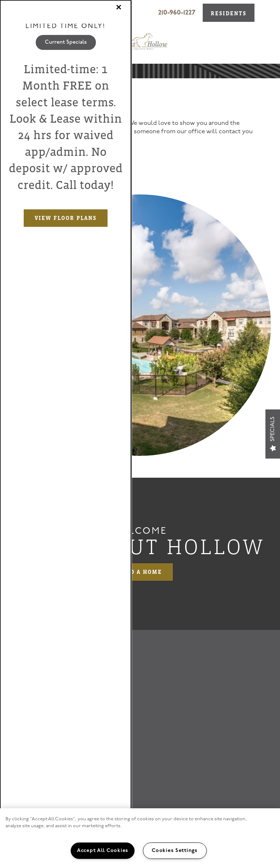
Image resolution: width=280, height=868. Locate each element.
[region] (140, 838)
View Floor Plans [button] (66, 218)
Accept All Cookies (103, 851)
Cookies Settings (175, 851)
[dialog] (66, 434)
